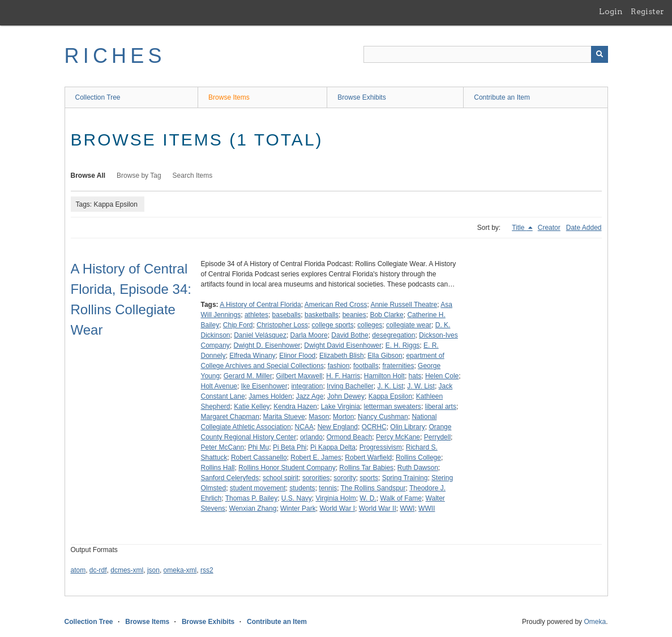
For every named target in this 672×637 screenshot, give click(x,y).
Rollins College (418, 458)
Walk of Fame (401, 498)
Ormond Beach (350, 437)
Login (611, 11)
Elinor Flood (297, 356)
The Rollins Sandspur (373, 488)
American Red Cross (336, 305)
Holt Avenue (219, 386)
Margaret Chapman (230, 417)
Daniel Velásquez (260, 335)
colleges (370, 325)
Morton (343, 417)
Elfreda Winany (252, 356)
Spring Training (405, 478)
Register (647, 11)
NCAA (304, 427)
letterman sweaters (393, 407)
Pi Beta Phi (290, 447)
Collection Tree (98, 97)
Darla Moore (309, 335)
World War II (378, 508)
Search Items (193, 176)
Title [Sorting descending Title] (519, 228)
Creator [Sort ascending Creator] (549, 228)
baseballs (287, 315)
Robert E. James (316, 458)
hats (415, 376)
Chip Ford (238, 325)
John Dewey (346, 396)
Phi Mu (258, 447)
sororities (316, 478)
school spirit (281, 478)
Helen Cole (442, 376)
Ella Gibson (385, 356)
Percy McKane (398, 437)
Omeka (595, 622)
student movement (258, 488)
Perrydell (437, 437)
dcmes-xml (127, 570)
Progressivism (381, 447)
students (302, 488)
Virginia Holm (336, 498)
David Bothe (350, 335)
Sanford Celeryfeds (230, 478)
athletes (256, 315)
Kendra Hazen (295, 407)
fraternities (398, 366)
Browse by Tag (139, 176)
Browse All (88, 176)
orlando (311, 437)
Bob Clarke (386, 315)
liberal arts (441, 407)
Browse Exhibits (361, 97)
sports (369, 478)
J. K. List (391, 386)
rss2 (207, 570)
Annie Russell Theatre (404, 305)
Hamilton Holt (384, 376)
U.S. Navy (297, 498)
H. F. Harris (343, 376)
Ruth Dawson (418, 468)
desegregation (393, 335)
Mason (319, 417)
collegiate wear (409, 325)
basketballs (322, 315)
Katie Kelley (252, 407)
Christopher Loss (282, 325)
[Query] (486, 54)
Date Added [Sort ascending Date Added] (584, 228)
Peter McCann (223, 447)
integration (307, 386)
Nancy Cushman (383, 417)
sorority (344, 478)
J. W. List (421, 386)
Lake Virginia (341, 407)
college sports (333, 325)
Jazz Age (310, 396)
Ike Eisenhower (264, 386)
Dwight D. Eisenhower (267, 345)
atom (78, 570)
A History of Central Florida (260, 305)
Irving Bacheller (350, 386)
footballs (366, 366)
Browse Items (229, 97)
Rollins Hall (218, 468)
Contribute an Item (502, 97)
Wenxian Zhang (253, 508)
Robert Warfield (368, 458)
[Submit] (600, 54)
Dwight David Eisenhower (343, 345)
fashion (339, 366)
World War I (337, 508)
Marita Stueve (284, 417)
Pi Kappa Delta (333, 447)
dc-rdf (98, 570)
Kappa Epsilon (390, 396)
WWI (407, 508)
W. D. (368, 498)
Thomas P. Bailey (252, 498)
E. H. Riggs (403, 345)
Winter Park (298, 508)
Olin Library (407, 427)
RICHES (115, 56)
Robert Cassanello (259, 458)
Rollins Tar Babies (366, 468)
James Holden (270, 396)
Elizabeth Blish (342, 356)
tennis (328, 488)
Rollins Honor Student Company (287, 468)
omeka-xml (180, 570)
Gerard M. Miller (248, 376)
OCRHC (374, 427)
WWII (427, 508)
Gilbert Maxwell (299, 376)
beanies (354, 315)
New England (338, 427)
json (153, 570)
